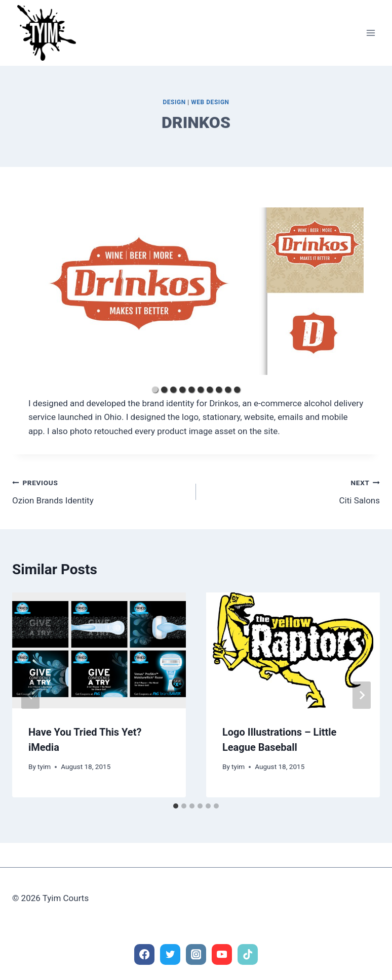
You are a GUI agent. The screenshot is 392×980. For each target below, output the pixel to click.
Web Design (210, 102)
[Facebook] (145, 954)
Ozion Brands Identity (100, 491)
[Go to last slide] (30, 695)
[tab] (176, 806)
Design (174, 102)
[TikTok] (248, 954)
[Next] (362, 695)
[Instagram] (196, 954)
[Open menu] (370, 33)
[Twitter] (170, 954)
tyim (44, 766)
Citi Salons (292, 491)
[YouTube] (222, 954)
